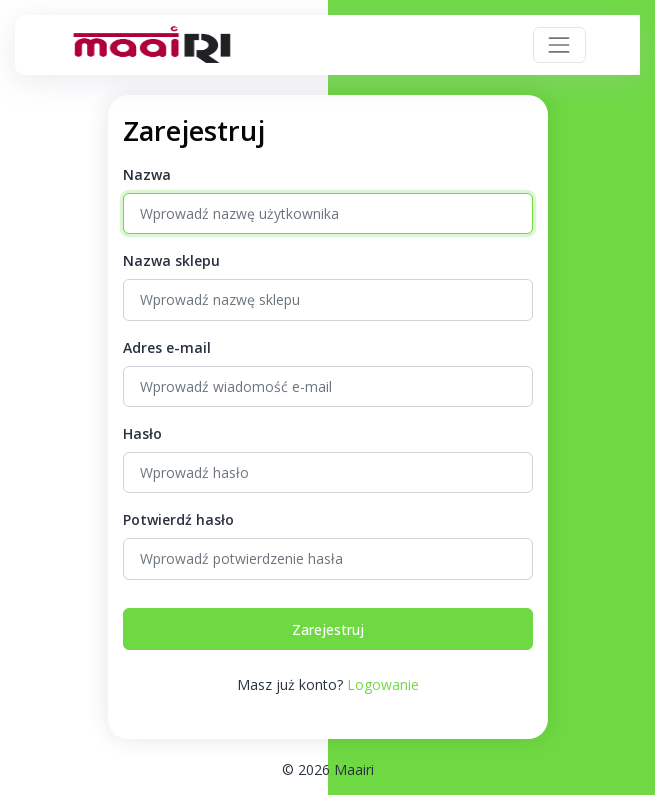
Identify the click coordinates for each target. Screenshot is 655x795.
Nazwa (147, 174)
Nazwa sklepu (171, 260)
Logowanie (383, 684)
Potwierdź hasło (178, 519)
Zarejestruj (328, 629)
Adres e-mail (167, 347)
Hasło (142, 433)
